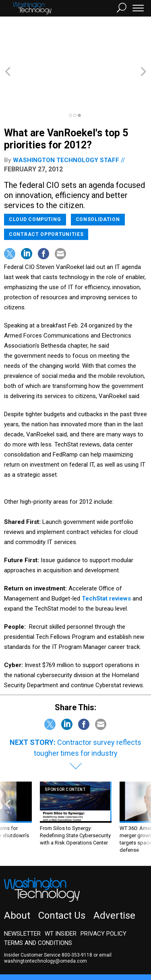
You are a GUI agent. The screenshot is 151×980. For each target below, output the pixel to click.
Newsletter (22, 890)
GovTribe (58, 950)
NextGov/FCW (88, 942)
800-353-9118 (77, 911)
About (17, 872)
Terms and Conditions (38, 899)
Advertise (114, 872)
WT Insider (61, 890)
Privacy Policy (103, 890)
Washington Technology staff (66, 117)
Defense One (131, 942)
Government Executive (34, 942)
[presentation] (8, 774)
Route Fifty (25, 950)
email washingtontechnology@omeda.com (58, 914)
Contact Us (62, 872)
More (83, 950)
